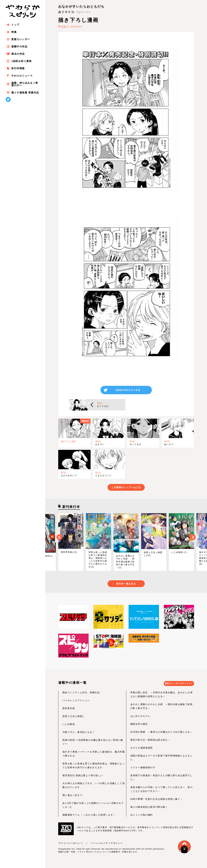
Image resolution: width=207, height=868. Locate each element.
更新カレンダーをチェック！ (180, 685)
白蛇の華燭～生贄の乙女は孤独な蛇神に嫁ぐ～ (156, 800)
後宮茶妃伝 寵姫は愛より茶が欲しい (83, 776)
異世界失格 (69, 709)
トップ (15, 25)
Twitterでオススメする (128, 390)
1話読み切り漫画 (21, 61)
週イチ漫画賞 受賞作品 (25, 93)
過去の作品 (18, 54)
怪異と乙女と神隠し (74, 717)
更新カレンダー (21, 39)
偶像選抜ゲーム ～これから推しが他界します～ (89, 816)
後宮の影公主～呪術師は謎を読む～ (150, 741)
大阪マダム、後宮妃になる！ (79, 733)
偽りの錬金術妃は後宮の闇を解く (149, 808)
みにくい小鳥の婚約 (142, 816)
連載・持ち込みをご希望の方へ (25, 84)
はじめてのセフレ (140, 717)
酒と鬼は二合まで (72, 796)
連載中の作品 (19, 46)
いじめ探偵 (69, 725)
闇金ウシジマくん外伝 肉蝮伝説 (81, 693)
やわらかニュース (22, 76)
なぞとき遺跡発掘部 (142, 749)
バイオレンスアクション (76, 701)
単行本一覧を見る (126, 585)
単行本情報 (18, 68)
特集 (14, 32)
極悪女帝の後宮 (139, 725)
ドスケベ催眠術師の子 (143, 768)
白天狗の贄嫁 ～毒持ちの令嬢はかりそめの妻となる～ (161, 733)
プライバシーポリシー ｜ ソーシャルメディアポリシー (91, 844)
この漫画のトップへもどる (126, 488)
